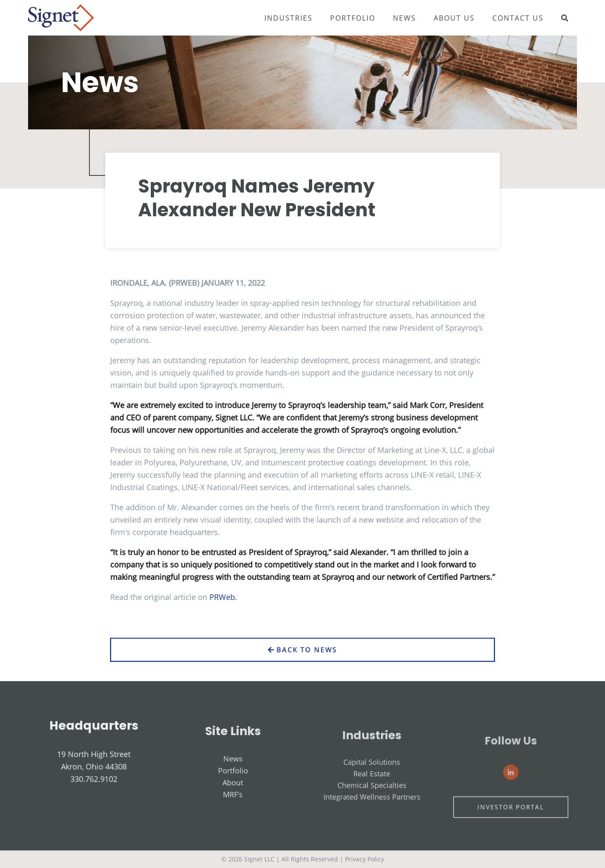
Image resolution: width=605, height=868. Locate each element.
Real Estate (372, 801)
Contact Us (518, 18)
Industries (288, 18)
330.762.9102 (94, 791)
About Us (454, 18)
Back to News (302, 664)
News (404, 18)
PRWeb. (233, 590)
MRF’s (233, 812)
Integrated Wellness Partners (372, 818)
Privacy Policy (365, 859)
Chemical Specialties (372, 809)
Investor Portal (511, 827)
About (233, 803)
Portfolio (353, 18)
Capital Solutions (372, 792)
